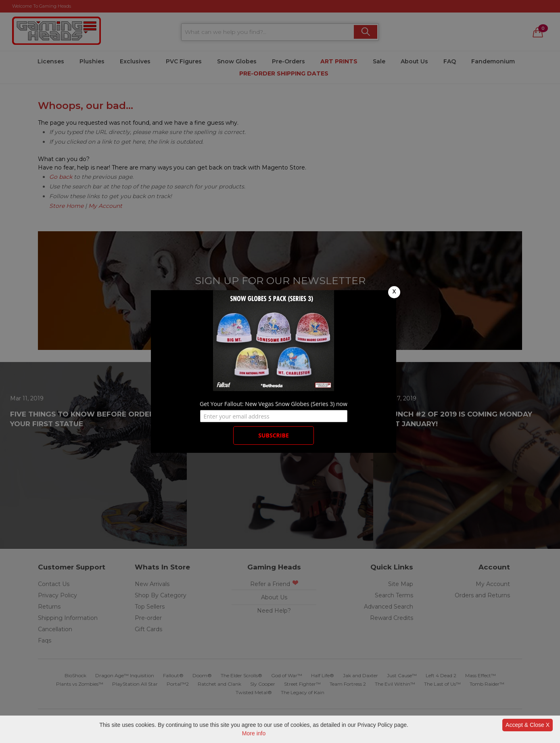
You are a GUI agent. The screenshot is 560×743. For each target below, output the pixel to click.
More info (254, 733)
